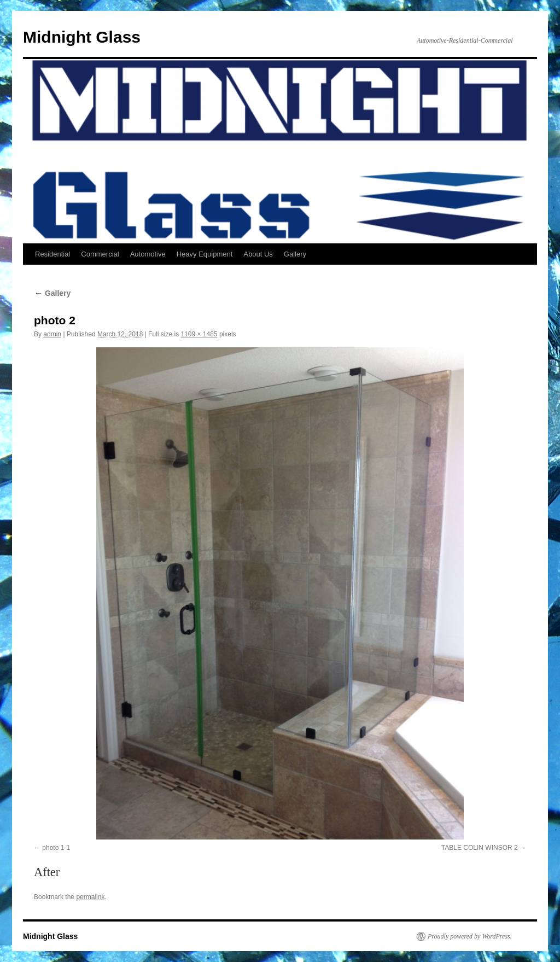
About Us (258, 254)
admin (52, 334)
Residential (52, 254)
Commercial (100, 254)
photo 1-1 (56, 848)
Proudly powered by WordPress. (470, 936)
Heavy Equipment (205, 254)
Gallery (295, 254)
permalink (90, 897)
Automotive (148, 254)
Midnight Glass (82, 37)
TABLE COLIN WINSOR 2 (480, 848)
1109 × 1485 (199, 334)
